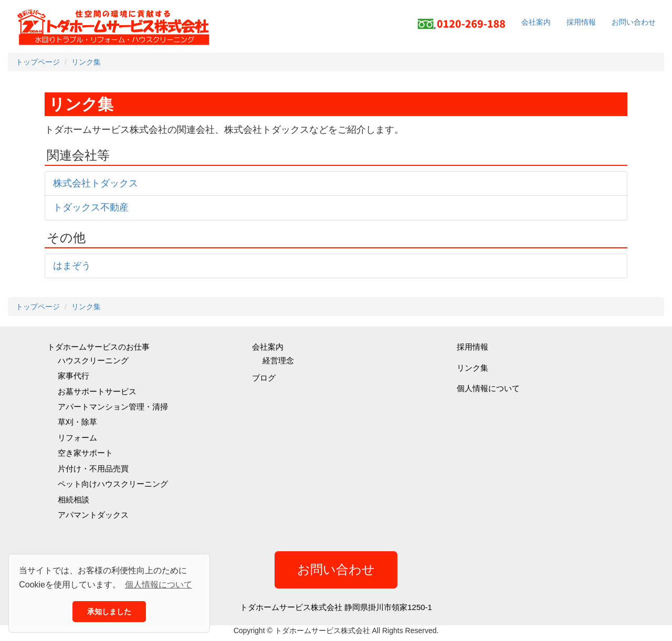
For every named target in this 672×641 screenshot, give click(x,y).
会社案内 (536, 22)
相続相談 (73, 500)
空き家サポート (85, 453)
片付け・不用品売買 (93, 469)
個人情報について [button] (159, 585)
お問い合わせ (634, 22)
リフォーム (77, 438)
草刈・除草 (77, 422)
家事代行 (73, 376)
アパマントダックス (93, 515)
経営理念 (278, 360)
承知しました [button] (109, 612)
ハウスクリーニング (93, 360)
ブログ (264, 378)
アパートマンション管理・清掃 (113, 407)
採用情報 (581, 22)
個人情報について (488, 388)
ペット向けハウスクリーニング (113, 484)
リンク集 (472, 368)
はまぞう (72, 266)
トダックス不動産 (91, 207)
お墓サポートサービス (97, 391)
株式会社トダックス (96, 183)
